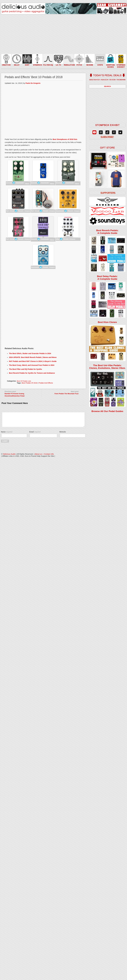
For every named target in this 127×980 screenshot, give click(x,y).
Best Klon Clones (107, 322)
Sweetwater (20, 183)
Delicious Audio (9, 454)
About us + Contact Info (44, 454)
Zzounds (10, 183)
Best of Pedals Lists (24, 381)
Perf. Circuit (12, 211)
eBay (59, 239)
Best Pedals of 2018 (29, 383)
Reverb (21, 211)
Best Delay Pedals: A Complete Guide (107, 278)
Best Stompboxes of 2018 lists (65, 139)
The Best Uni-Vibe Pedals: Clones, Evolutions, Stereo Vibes (107, 367)
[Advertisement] (43, 289)
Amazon (27, 211)
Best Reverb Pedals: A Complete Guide (107, 232)
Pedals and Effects (46, 383)
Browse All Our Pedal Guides (107, 411)
